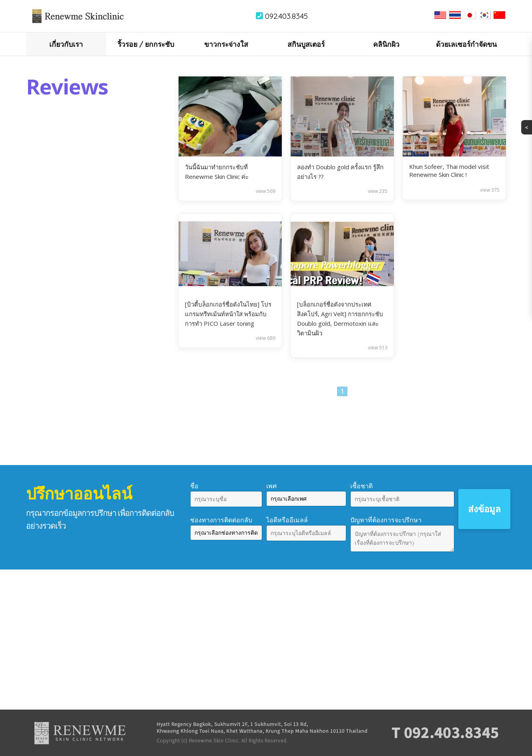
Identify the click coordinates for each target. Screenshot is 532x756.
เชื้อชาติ (361, 486)
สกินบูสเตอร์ (306, 44)
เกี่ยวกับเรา (66, 44)
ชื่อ (194, 486)
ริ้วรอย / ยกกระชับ (146, 44)
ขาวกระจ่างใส (226, 44)
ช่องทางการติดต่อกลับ (221, 520)
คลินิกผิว (386, 44)
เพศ (271, 486)
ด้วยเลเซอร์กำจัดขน (466, 44)
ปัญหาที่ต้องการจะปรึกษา (386, 520)
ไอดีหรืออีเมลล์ (287, 520)
